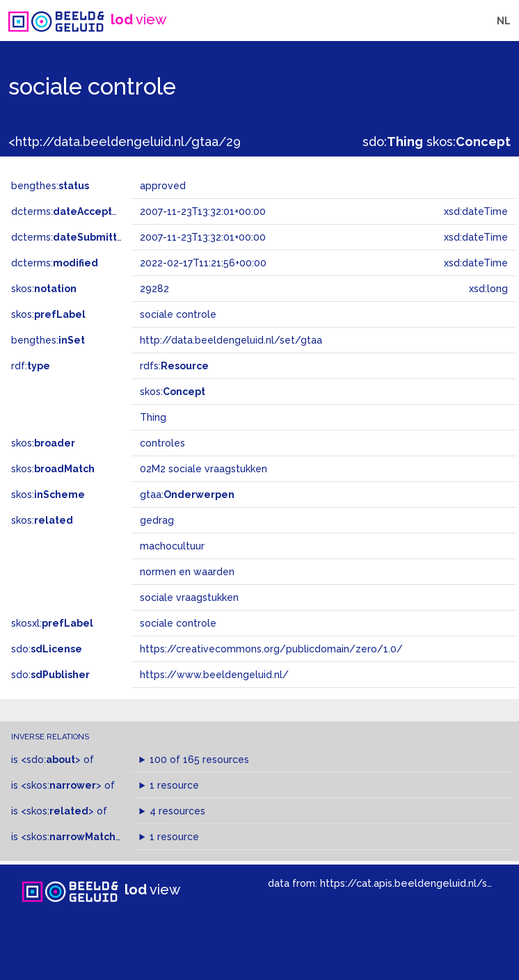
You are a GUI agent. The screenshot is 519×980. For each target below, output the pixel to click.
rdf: (31, 366)
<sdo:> (51, 760)
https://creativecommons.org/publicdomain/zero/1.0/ (271, 649)
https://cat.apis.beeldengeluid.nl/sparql (416, 883)
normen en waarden (187, 572)
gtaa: (187, 495)
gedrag (157, 520)
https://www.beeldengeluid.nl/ (214, 675)
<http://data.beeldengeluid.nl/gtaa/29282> (138, 142)
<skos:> (61, 785)
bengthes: (50, 186)
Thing (153, 417)
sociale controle (178, 623)
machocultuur (172, 546)
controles (162, 443)
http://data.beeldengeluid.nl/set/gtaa (231, 340)
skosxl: (52, 623)
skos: (469, 142)
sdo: (393, 142)
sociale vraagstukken (189, 597)
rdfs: (174, 366)
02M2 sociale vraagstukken (203, 469)
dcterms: (69, 211)
